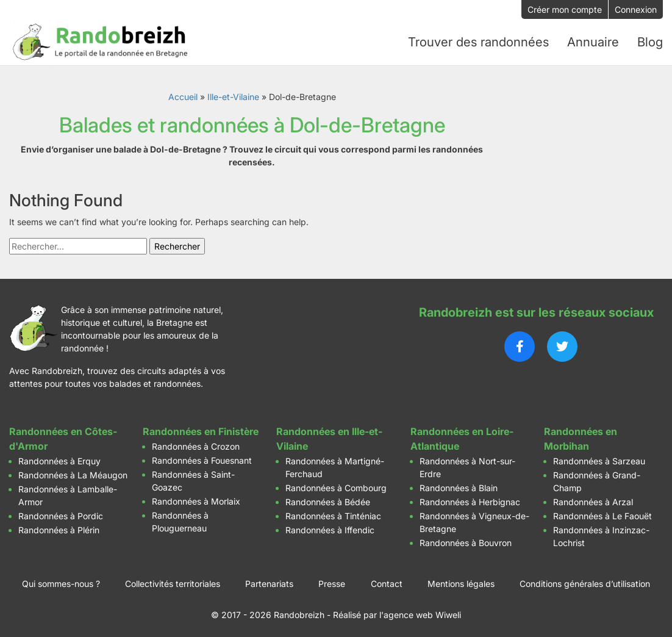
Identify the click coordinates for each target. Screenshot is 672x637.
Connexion (636, 9)
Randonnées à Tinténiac (333, 513)
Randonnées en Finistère (201, 429)
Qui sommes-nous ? (61, 581)
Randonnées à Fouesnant (202, 458)
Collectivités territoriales (173, 581)
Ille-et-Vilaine (233, 94)
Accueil (183, 94)
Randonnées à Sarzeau (599, 459)
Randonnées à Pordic (61, 513)
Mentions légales (461, 581)
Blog (650, 41)
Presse (332, 581)
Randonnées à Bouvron (466, 540)
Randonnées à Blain (459, 485)
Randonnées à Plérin (59, 527)
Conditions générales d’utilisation (585, 581)
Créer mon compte (565, 9)
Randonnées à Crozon (196, 444)
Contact (387, 581)
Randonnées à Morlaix (196, 499)
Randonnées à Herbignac (470, 499)
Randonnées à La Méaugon (73, 473)
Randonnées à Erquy (59, 459)
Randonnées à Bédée (328, 499)
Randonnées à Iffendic (330, 527)
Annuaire (593, 41)
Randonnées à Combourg (336, 485)
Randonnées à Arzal (593, 499)
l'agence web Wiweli (420, 612)
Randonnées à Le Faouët (602, 513)
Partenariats (269, 581)
